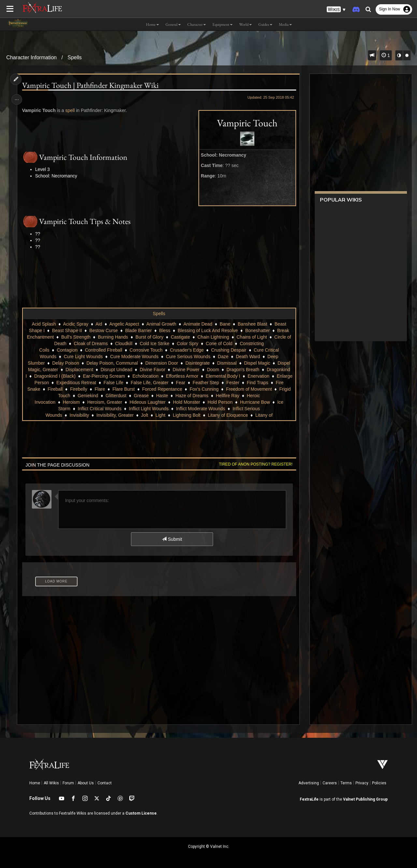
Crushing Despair (228, 350)
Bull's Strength (76, 337)
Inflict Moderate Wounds (212, 409)
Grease (201, 396)
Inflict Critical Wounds (111, 409)
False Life (178, 383)
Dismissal (227, 363)
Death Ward (248, 357)
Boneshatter (257, 330)
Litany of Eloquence (228, 415)
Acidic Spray (76, 324)
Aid (99, 324)
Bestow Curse (103, 330)
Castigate (180, 337)
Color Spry (187, 343)
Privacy (362, 783)
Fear (245, 383)
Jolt (144, 415)
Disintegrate (198, 363)
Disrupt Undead (116, 370)
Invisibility (79, 415)
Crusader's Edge (187, 350)
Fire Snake (112, 389)
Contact (105, 783)
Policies (379, 783)
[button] (336, 10)
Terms (346, 783)
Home (35, 783)
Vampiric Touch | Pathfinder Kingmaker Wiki (91, 85)
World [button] (245, 24)
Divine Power (186, 370)
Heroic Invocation (65, 402)
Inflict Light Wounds (160, 409)
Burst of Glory (149, 337)
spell (71, 110)
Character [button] (197, 24)
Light (160, 415)
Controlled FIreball (103, 350)
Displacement (79, 370)
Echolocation (173, 376)
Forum (68, 783)
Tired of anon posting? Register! (254, 464)
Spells (75, 57)
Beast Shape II (67, 330)
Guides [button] (265, 24)
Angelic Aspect (124, 324)
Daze (223, 357)
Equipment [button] (223, 24)
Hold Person (247, 402)
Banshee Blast (252, 324)
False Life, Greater (214, 383)
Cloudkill (124, 343)
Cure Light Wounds (83, 357)
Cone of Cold (219, 343)
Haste (222, 396)
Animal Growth (161, 324)
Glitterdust (176, 396)
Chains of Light (251, 337)
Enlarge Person (98, 383)
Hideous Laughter (174, 402)
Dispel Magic (257, 363)
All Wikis (51, 783)
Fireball (138, 389)
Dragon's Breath (243, 370)
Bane (225, 324)
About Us (86, 783)
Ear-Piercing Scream (131, 376)
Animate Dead (198, 324)
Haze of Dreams (252, 396)
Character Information (31, 57)
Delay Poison (66, 363)
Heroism (98, 402)
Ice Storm (72, 409)
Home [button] (152, 24)
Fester (58, 389)
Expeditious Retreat (141, 383)
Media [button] (285, 24)
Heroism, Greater (131, 402)
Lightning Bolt (187, 415)
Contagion (67, 350)
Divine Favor (152, 370)
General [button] (173, 24)
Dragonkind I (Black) (82, 376)
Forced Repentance (245, 389)
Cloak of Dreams (91, 343)
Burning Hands (113, 337)
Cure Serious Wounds (188, 357)
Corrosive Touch (146, 350)
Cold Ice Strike (154, 343)
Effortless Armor (209, 376)
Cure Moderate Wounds (134, 357)
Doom (213, 370)
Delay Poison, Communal (112, 363)
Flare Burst (206, 389)
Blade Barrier (138, 330)
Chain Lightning (213, 337)
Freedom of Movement (75, 396)
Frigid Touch (118, 396)
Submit (172, 539)
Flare (182, 389)
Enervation (64, 383)
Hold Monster (213, 402)
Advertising (309, 783)
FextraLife (309, 799)
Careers (330, 783)
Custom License (141, 813)
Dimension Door (161, 363)
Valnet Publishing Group (365, 799)
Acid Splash (44, 324)
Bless (165, 330)
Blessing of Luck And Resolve (208, 330)
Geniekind (148, 396)
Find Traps (82, 389)
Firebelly (161, 389)
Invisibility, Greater (115, 415)
